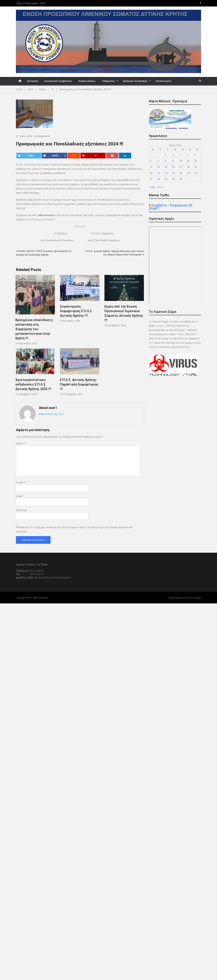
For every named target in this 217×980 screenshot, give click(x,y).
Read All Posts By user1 (51, 414)
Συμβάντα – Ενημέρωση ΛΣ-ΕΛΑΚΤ (171, 207)
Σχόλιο (21, 443)
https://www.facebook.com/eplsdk (200, 3)
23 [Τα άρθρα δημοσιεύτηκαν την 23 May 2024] (174, 173)
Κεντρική (32, 81)
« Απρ (152, 187)
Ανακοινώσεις (87, 81)
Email (20, 496)
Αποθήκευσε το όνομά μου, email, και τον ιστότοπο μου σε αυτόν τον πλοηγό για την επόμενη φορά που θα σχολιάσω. (74, 529)
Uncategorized (42, 136)
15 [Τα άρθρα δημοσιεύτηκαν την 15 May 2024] (166, 167)
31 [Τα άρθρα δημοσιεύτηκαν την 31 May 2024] (181, 179)
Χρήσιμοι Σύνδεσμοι (135, 81)
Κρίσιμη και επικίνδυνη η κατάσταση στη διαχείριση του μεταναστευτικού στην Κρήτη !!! (34, 329)
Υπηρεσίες (108, 81)
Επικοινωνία (163, 81)
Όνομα (21, 482)
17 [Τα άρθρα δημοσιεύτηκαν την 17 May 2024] (181, 167)
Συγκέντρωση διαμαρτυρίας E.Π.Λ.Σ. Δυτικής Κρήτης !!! (76, 311)
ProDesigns (195, 598)
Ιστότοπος (21, 510)
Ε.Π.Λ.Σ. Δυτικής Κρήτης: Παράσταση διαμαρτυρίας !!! (79, 384)
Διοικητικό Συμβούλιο (58, 81)
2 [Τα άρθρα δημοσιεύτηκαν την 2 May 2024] (173, 155)
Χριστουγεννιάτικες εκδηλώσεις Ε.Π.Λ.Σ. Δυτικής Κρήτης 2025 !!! (33, 384)
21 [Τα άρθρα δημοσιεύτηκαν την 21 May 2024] (159, 173)
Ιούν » (160, 187)
